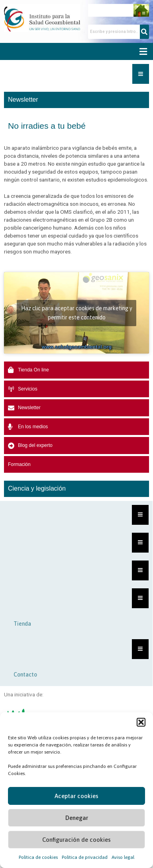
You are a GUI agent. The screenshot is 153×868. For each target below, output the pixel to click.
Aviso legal (123, 857)
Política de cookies (38, 857)
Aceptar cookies (76, 796)
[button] (141, 722)
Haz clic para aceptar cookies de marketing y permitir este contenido (77, 313)
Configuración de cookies (76, 840)
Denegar (77, 818)
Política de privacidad (85, 857)
